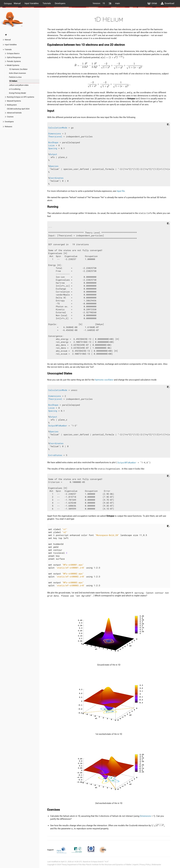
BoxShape (53, 142)
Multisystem (12, 105)
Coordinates (56, 178)
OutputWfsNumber (58, 426)
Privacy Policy (145, 865)
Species (54, 166)
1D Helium (13, 81)
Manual (17, 3)
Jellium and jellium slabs (19, 85)
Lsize (51, 145)
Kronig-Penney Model (17, 93)
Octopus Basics (13, 53)
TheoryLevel (55, 137)
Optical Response (14, 57)
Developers (60, 3)
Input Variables (32, 3)
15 (104, 3)
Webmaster (156, 865)
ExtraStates (55, 455)
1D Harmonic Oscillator (18, 69)
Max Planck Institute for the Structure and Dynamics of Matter (107, 865)
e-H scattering (15, 89)
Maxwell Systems (14, 101)
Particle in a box (15, 77)
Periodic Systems (14, 61)
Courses (10, 117)
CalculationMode (58, 128)
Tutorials (47, 3)
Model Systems (13, 65)
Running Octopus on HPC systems (21, 97)
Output (53, 154)
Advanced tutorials (14, 113)
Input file (121, 191)
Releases (9, 127)
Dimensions (55, 134)
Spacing (53, 148)
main (117, 3)
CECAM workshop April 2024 (18, 109)
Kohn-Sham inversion (17, 73)
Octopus (8, 3)
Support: (51, 850)
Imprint (135, 865)
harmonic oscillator (104, 380)
